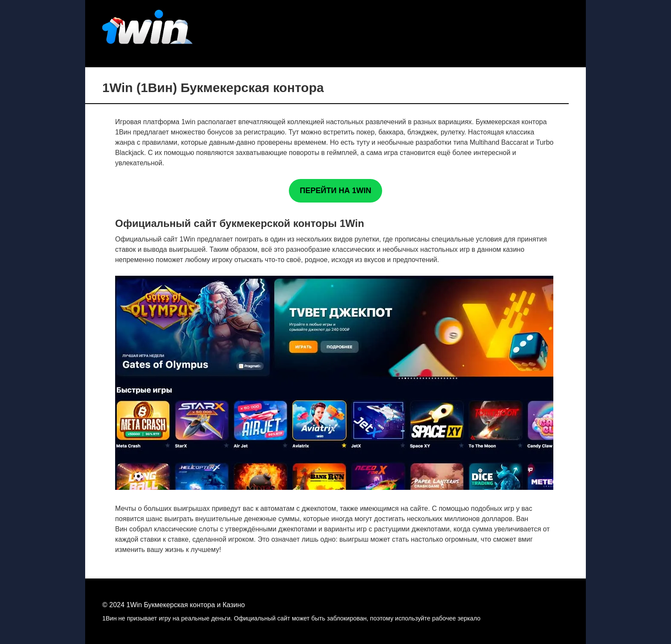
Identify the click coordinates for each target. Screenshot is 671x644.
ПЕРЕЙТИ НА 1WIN (336, 191)
